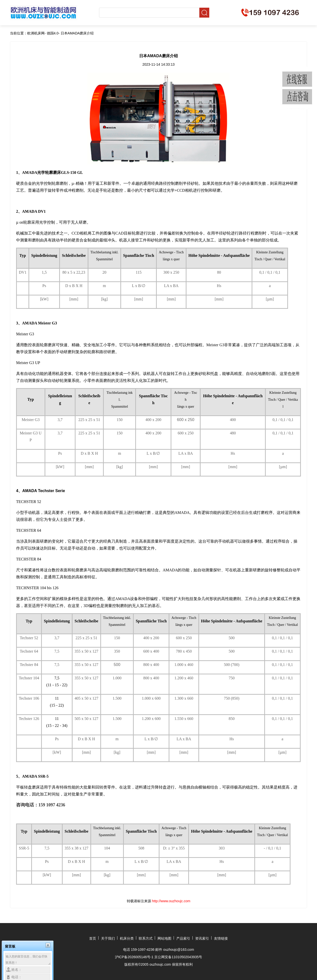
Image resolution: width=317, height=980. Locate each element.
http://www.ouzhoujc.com (171, 901)
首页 (93, 938)
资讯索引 (202, 938)
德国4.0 (53, 33)
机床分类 (127, 938)
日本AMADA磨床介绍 (77, 33)
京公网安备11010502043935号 (178, 957)
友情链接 (221, 938)
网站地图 (164, 938)
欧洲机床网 (36, 33)
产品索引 (183, 938)
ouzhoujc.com (160, 964)
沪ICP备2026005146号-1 (134, 957)
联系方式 (146, 938)
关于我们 (108, 938)
